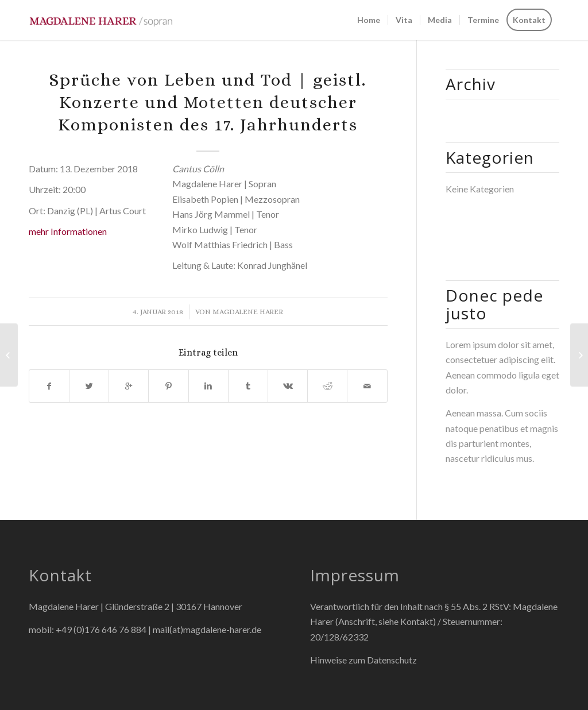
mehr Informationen (68, 231)
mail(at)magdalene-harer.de (207, 629)
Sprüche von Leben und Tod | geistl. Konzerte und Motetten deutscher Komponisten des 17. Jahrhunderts (208, 102)
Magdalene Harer (248, 312)
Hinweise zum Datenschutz (363, 660)
